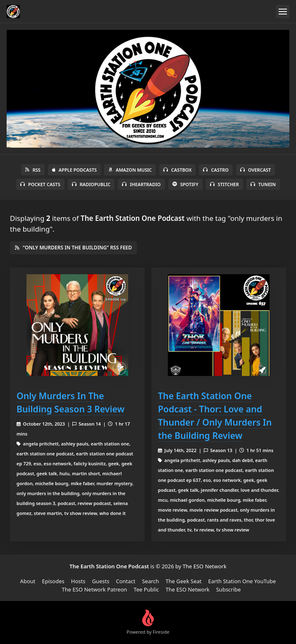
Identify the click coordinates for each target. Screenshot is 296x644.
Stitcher (224, 184)
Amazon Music (130, 170)
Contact (125, 581)
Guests (100, 581)
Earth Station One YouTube (242, 581)
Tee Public (146, 589)
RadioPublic (91, 184)
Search (150, 581)
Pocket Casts (40, 184)
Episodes (53, 581)
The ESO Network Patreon (95, 589)
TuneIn (263, 184)
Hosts (78, 581)
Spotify (185, 184)
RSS (33, 170)
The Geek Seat (184, 581)
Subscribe (229, 589)
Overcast (255, 170)
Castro (216, 170)
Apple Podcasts (74, 170)
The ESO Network (188, 589)
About (28, 581)
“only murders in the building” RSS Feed (73, 248)
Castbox (177, 170)
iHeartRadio (141, 184)
